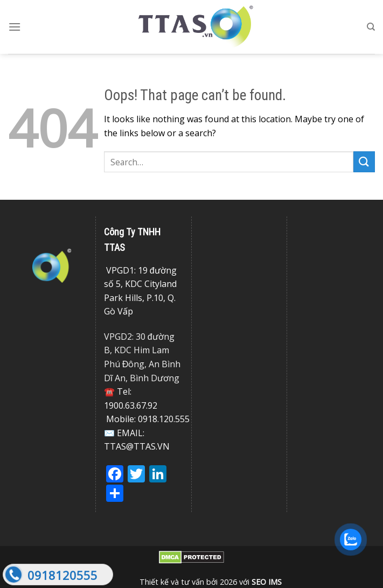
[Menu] (15, 27)
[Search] (371, 27)
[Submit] (364, 162)
